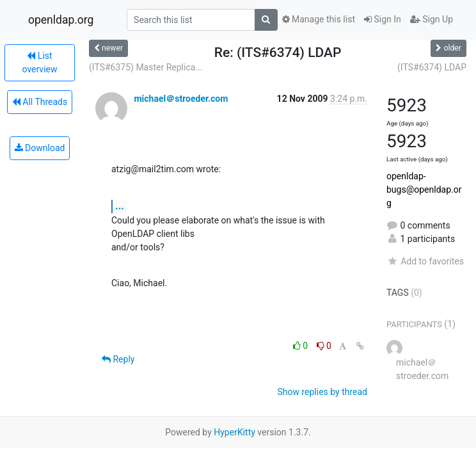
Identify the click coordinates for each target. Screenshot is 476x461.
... (120, 206)
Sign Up (432, 19)
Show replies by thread (322, 392)
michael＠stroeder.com (181, 99)
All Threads (40, 102)
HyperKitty (234, 432)
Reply (118, 359)
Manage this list (319, 19)
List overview (40, 62)
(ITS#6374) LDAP (432, 67)
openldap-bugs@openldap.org (424, 190)
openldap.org (61, 20)
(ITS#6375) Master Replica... (146, 67)
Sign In (383, 19)
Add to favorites (425, 261)
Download (40, 148)
